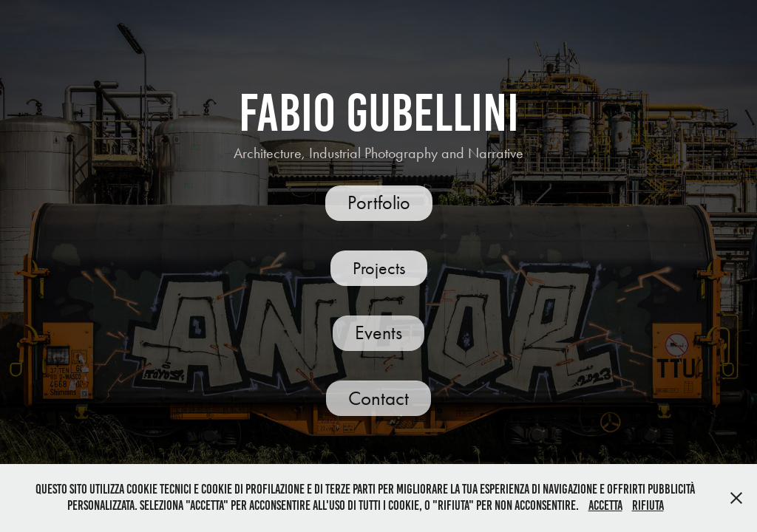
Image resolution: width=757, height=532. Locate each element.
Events (378, 333)
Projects (379, 268)
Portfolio (379, 203)
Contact (378, 398)
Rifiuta (648, 505)
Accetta (605, 505)
